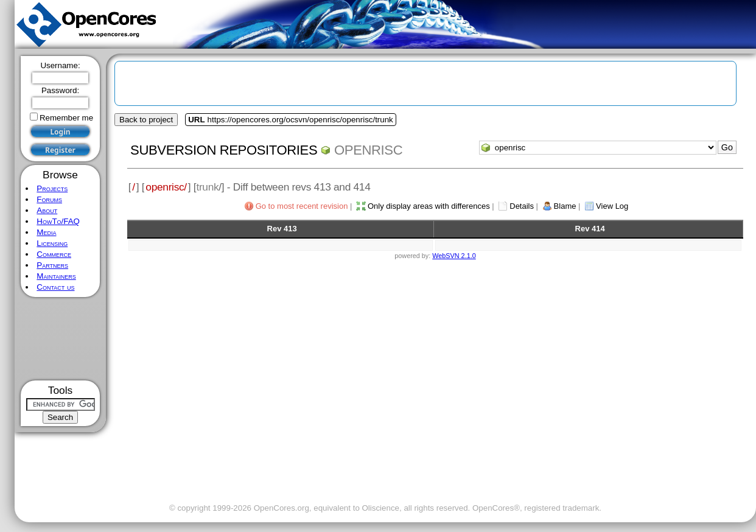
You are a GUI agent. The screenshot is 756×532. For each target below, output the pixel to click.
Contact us (55, 287)
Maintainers (56, 276)
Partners (52, 265)
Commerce (54, 254)
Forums (49, 199)
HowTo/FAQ (58, 221)
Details (522, 206)
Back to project (146, 120)
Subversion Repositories (224, 150)
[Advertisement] (61, 339)
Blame (565, 206)
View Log (612, 206)
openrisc (368, 150)
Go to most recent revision (302, 206)
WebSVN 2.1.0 (454, 256)
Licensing (52, 243)
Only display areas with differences (429, 206)
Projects (52, 188)
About (47, 210)
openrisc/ (166, 187)
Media (46, 232)
